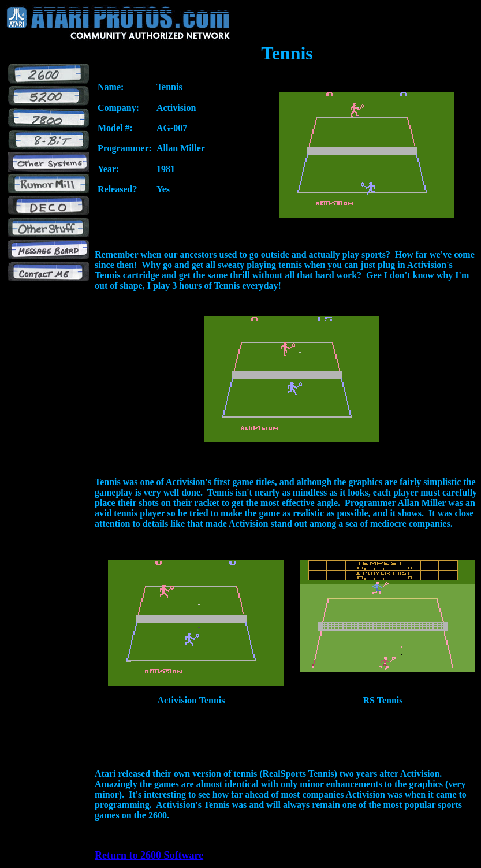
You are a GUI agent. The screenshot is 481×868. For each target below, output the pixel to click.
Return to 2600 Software (149, 855)
